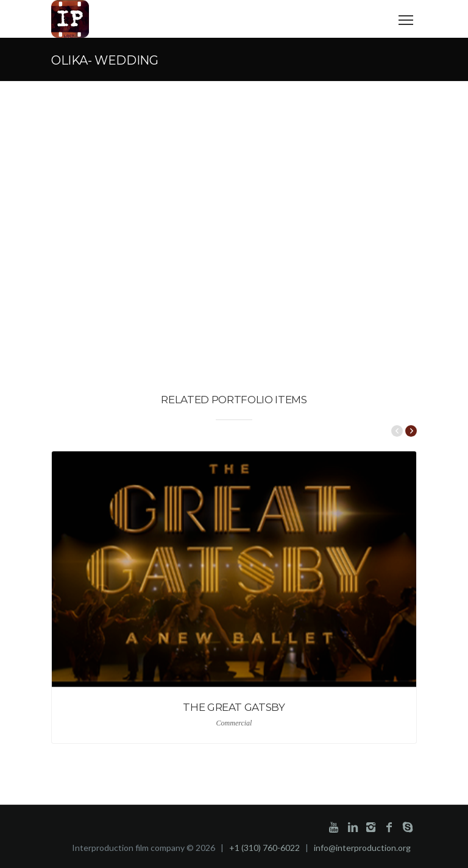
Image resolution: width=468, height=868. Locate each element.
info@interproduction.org (362, 848)
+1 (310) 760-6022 (264, 848)
